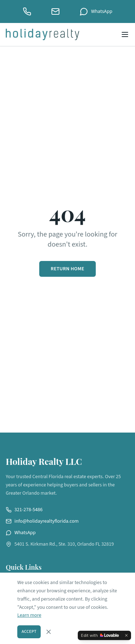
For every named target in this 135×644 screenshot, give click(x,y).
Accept (29, 632)
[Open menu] (125, 34)
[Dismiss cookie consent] (49, 632)
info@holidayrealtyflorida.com (42, 521)
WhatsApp (96, 11)
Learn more (29, 615)
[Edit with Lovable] (100, 635)
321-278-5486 (24, 510)
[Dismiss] (126, 635)
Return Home (67, 269)
